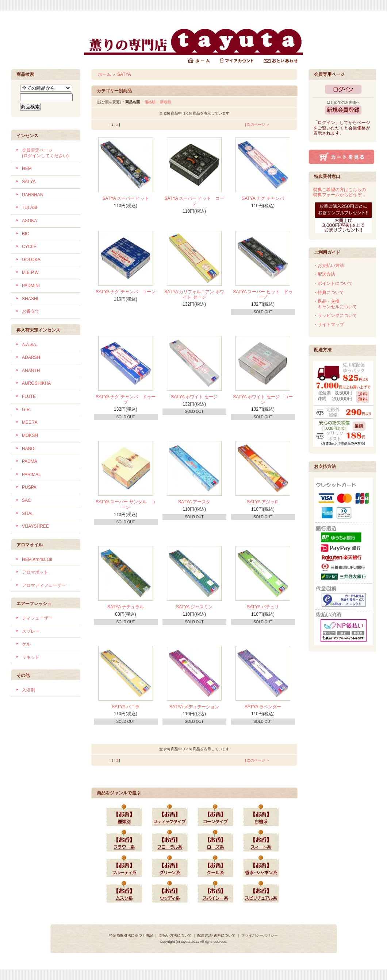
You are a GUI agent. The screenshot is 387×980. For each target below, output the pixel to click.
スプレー (31, 631)
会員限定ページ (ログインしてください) (45, 153)
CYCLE (29, 247)
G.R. (26, 410)
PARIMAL (31, 474)
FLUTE (29, 396)
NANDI (29, 449)
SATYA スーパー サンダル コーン (126, 505)
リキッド (31, 657)
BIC (26, 234)
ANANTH (31, 371)
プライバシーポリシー (260, 935)
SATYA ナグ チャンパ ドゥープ (126, 400)
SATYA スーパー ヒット (126, 198)
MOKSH (30, 435)
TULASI (30, 208)
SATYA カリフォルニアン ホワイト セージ (194, 295)
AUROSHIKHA (36, 383)
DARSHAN (33, 195)
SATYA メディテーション (194, 707)
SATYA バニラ (126, 707)
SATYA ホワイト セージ (194, 397)
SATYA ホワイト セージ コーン (263, 400)
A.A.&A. (30, 345)
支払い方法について (175, 935)
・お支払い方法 (329, 266)
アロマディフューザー (44, 585)
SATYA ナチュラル (126, 607)
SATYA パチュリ (263, 607)
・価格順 (148, 102)
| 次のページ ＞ (257, 125)
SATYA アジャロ (263, 502)
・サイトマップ (329, 325)
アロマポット (35, 572)
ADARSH (31, 357)
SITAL (28, 514)
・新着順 (164, 102)
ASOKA (29, 221)
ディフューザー (37, 618)
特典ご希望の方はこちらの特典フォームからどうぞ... (340, 192)
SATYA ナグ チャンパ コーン (126, 292)
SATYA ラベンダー (263, 707)
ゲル (26, 644)
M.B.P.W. (31, 272)
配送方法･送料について (216, 935)
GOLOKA (31, 260)
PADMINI (31, 286)
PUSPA (29, 487)
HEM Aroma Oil (37, 559)
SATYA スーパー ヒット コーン (194, 201)
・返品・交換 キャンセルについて (335, 304)
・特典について (329, 293)
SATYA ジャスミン (194, 607)
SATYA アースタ (194, 502)
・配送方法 (324, 274)
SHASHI (30, 299)
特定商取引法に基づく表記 (131, 935)
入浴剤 (28, 690)
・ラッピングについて (335, 315)
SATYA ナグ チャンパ (263, 198)
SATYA (29, 182)
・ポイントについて (333, 283)
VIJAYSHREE (35, 526)
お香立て (31, 311)
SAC (26, 500)
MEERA (30, 422)
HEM (27, 169)
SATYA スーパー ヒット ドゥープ (263, 295)
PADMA (30, 461)
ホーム (104, 74)
